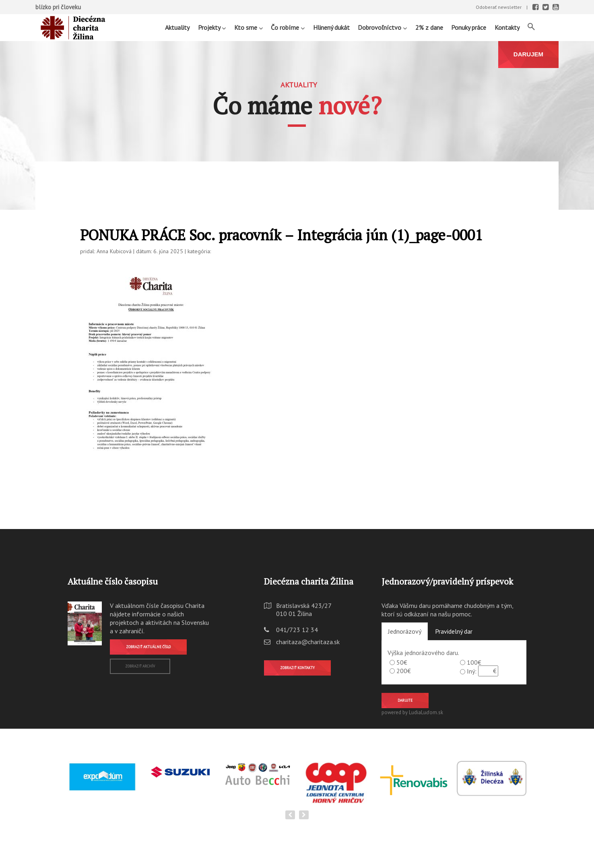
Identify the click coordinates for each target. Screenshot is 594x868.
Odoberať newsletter (499, 7)
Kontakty (507, 27)
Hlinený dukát (331, 27)
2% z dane (429, 27)
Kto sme (249, 27)
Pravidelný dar (454, 631)
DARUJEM (528, 54)
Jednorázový (405, 631)
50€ (402, 662)
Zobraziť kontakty (297, 668)
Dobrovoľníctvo (382, 27)
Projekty (212, 27)
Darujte (405, 700)
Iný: (472, 671)
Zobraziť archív (140, 666)
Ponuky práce (469, 27)
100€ (474, 662)
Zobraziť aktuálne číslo (148, 647)
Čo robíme (288, 27)
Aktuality (177, 27)
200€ (404, 671)
